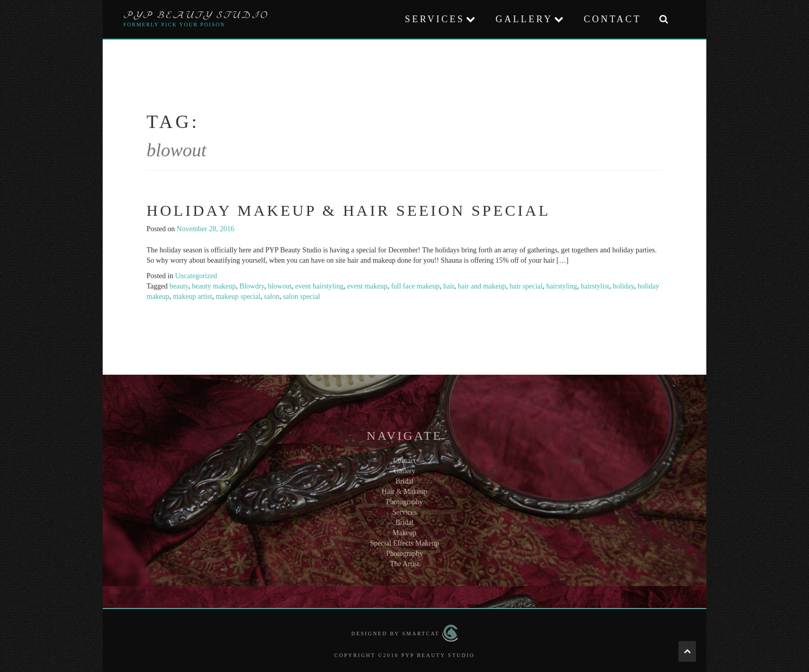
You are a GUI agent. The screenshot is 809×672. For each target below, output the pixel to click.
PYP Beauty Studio (196, 15)
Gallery (524, 19)
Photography (405, 502)
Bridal (405, 481)
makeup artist (192, 297)
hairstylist (595, 286)
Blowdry (252, 286)
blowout (280, 286)
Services (435, 19)
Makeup (405, 533)
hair (449, 286)
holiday (624, 286)
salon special (301, 297)
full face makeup (415, 286)
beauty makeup (214, 286)
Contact (612, 19)
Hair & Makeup (405, 492)
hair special (526, 286)
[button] (664, 19)
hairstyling (562, 286)
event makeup (367, 286)
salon (272, 297)
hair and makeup (482, 286)
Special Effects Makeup (404, 543)
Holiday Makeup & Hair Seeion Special (349, 210)
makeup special (238, 297)
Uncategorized (196, 276)
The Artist (405, 564)
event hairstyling (319, 286)
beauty (179, 286)
